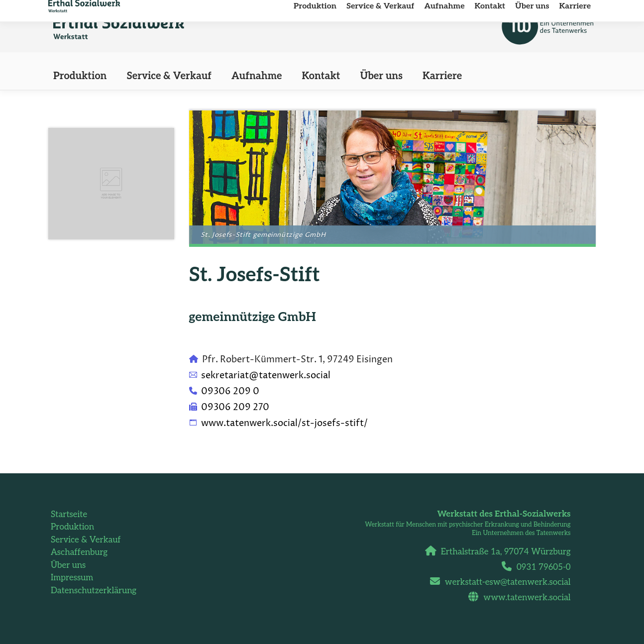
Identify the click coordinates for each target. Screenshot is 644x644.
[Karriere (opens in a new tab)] (442, 76)
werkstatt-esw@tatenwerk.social (504, 582)
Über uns (68, 565)
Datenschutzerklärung (94, 591)
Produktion (72, 527)
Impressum (72, 578)
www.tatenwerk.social (523, 598)
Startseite (69, 515)
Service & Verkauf (86, 540)
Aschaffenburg (79, 552)
